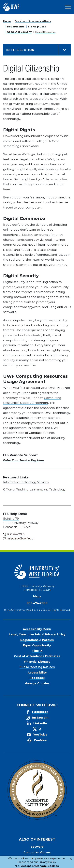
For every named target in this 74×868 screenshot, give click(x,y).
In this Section (20, 50)
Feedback (37, 678)
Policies (48, 640)
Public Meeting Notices (37, 667)
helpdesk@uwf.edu (20, 538)
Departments (16, 27)
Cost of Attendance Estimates (37, 656)
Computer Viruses (37, 852)
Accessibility (37, 673)
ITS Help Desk (37, 27)
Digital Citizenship (45, 32)
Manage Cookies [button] (47, 866)
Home (7, 21)
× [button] (71, 859)
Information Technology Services (26, 482)
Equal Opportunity (37, 645)
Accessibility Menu (37, 629)
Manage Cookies (37, 683)
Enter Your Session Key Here (24, 460)
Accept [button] (26, 866)
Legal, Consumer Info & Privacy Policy (37, 634)
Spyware (37, 847)
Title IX (37, 651)
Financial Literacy (37, 662)
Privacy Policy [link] (47, 862)
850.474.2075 (16, 534)
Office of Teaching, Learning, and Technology (34, 489)
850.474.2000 (37, 603)
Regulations (29, 640)
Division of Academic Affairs (33, 21)
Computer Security (19, 32)
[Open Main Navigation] (68, 7)
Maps (37, 596)
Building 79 (11, 519)
